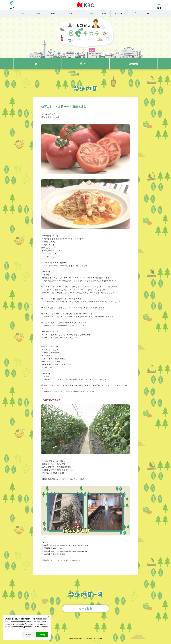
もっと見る (85, 608)
